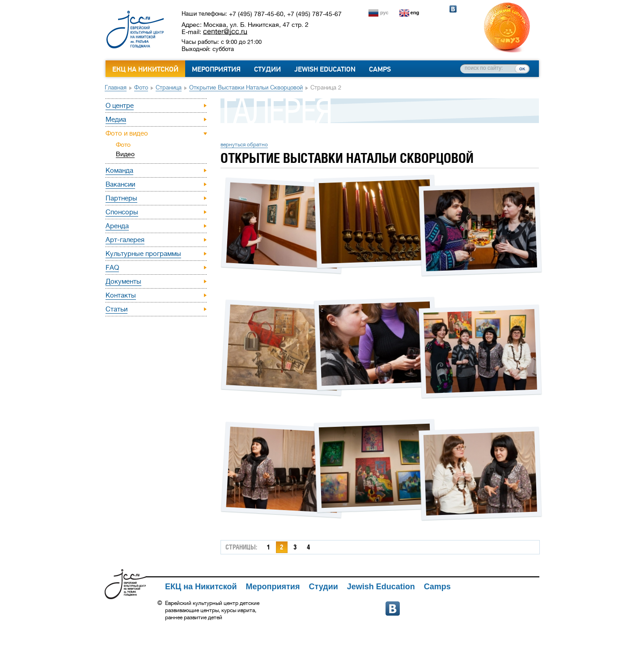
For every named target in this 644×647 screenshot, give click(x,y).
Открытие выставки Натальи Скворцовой (246, 87)
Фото (141, 87)
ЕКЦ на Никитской (145, 69)
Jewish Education (325, 69)
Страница (169, 87)
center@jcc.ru (225, 31)
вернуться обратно (244, 145)
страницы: (241, 547)
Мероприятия (216, 69)
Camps (380, 69)
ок (522, 68)
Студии (267, 69)
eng (415, 13)
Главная (116, 87)
